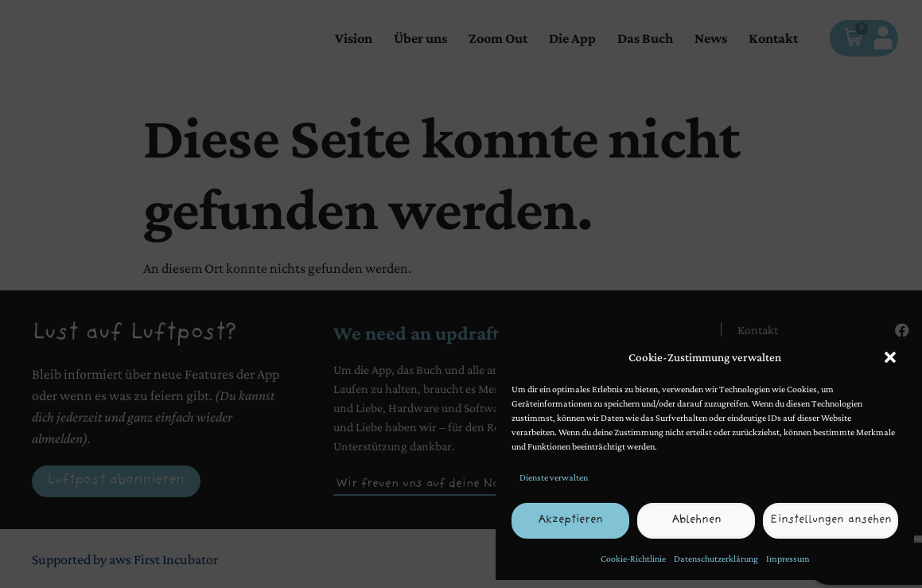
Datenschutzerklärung (716, 559)
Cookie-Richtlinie (633, 559)
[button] (890, 357)
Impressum (788, 559)
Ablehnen (698, 521)
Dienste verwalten (554, 477)
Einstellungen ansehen (832, 521)
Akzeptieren (571, 521)
